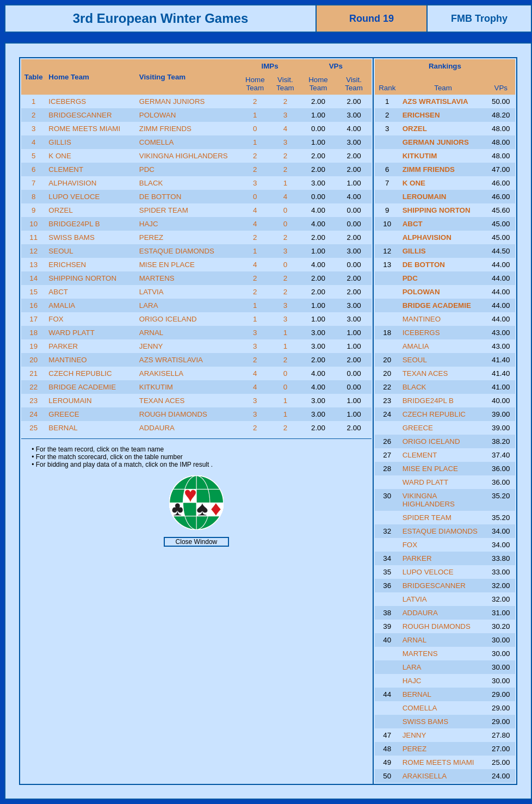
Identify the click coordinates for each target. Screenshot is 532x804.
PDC (147, 169)
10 (33, 224)
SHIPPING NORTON (82, 278)
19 (33, 346)
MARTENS (157, 278)
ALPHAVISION (72, 183)
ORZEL (60, 210)
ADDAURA (157, 428)
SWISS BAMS (71, 237)
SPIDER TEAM (164, 210)
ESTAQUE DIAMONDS (177, 251)
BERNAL (63, 428)
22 (33, 387)
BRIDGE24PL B (74, 224)
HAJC (149, 224)
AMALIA (62, 305)
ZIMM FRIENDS (165, 129)
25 (33, 428)
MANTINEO (67, 360)
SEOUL (61, 251)
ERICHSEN (67, 265)
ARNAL (151, 333)
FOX (56, 319)
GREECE (64, 414)
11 (33, 237)
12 (33, 251)
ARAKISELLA (162, 373)
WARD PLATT (71, 333)
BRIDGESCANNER (80, 115)
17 (33, 319)
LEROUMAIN (70, 401)
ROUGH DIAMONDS (173, 414)
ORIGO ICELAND (168, 319)
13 (33, 265)
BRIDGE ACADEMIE (82, 387)
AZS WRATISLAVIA (171, 360)
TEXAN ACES (162, 401)
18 (33, 333)
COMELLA (157, 142)
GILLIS (60, 142)
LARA (149, 305)
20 (33, 360)
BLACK (151, 183)
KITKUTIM (156, 387)
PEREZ (151, 237)
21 (33, 373)
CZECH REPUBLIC (80, 373)
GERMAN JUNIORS (172, 101)
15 (33, 292)
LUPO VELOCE (74, 197)
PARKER (63, 346)
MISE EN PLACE (167, 265)
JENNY (151, 346)
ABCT (58, 292)
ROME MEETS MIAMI (84, 129)
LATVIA (151, 292)
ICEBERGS (67, 101)
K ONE (60, 156)
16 (33, 305)
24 (33, 414)
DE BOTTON (160, 197)
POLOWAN (158, 115)
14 (33, 278)
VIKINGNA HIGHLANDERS (184, 156)
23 (33, 401)
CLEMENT (66, 169)
